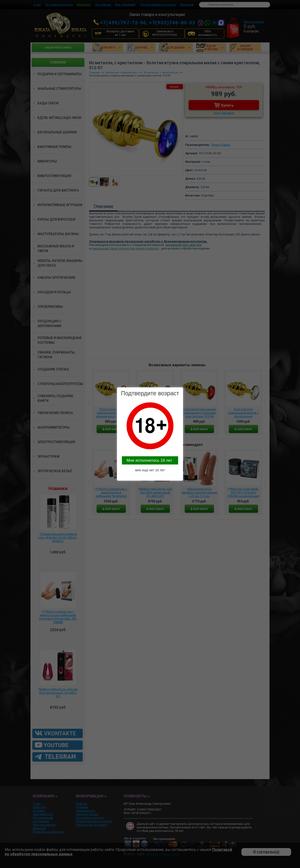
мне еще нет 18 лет (150, 470)
